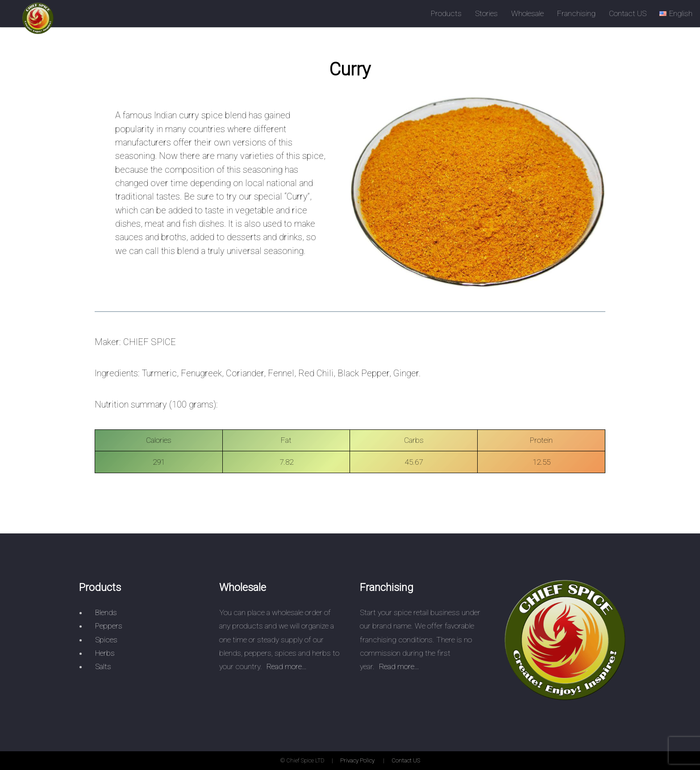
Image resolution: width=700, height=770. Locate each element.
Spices (106, 640)
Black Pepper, (364, 373)
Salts (103, 666)
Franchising (576, 13)
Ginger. (407, 373)
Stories (486, 13)
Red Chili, (317, 373)
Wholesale (527, 13)
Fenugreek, (202, 373)
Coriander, (246, 373)
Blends (106, 612)
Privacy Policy (357, 760)
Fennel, (282, 373)
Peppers (109, 626)
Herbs (105, 653)
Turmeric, (160, 373)
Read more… (287, 666)
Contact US (628, 13)
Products (446, 13)
